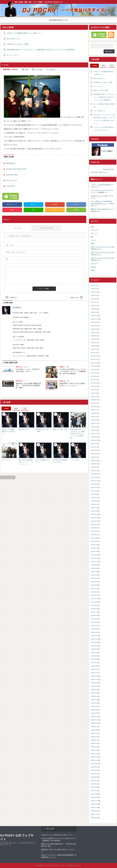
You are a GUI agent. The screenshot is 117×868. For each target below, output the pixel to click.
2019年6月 (94, 299)
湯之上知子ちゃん (13, 39)
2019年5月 (94, 302)
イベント (27, 381)
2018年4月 (94, 343)
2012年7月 (94, 572)
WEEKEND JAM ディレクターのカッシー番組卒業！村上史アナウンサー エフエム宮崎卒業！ (41, 50)
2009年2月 (94, 710)
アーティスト (95, 230)
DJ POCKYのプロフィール (59, 20)
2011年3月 (94, 626)
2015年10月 (94, 440)
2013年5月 (94, 538)
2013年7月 (94, 531)
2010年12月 (94, 636)
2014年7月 (94, 491)
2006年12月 (94, 797)
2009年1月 (94, 713)
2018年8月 (94, 329)
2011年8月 (94, 609)
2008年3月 (94, 747)
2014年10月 (94, 481)
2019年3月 (94, 309)
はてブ (76, 204)
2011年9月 (94, 605)
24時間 (6, 409)
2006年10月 (94, 804)
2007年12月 (94, 757)
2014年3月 (94, 504)
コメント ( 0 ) (17, 228)
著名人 (93, 227)
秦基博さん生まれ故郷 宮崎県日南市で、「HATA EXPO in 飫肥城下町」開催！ (28, 386)
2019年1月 (94, 312)
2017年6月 (94, 376)
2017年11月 (94, 359)
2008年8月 (94, 730)
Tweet (34, 204)
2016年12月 (94, 397)
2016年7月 (94, 410)
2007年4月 (94, 784)
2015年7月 (94, 450)
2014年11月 (94, 477)
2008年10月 (94, 723)
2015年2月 (94, 467)
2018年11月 (94, 319)
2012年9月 (94, 565)
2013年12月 (94, 514)
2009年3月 (94, 706)
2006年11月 (94, 801)
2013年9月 (94, 525)
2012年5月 (94, 578)
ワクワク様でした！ (100, 111)
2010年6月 (94, 656)
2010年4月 (94, 663)
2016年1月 (94, 430)
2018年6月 (94, 336)
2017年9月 (94, 366)
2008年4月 (94, 743)
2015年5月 (94, 457)
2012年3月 (94, 585)
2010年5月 (94, 659)
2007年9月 (94, 767)
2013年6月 (94, 535)
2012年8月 (94, 568)
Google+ (55, 204)
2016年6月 (94, 413)
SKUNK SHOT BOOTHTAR (16, 169)
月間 (25, 409)
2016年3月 (94, 423)
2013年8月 (94, 528)
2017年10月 (94, 363)
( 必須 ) (10, 245)
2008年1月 (94, 754)
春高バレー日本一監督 (60, 429)
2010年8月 (94, 649)
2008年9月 (94, 727)
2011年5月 (94, 619)
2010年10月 (94, 642)
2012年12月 (94, 555)
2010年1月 (94, 673)
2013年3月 (94, 545)
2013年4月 (94, 541)
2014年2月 (94, 508)
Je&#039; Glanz (12, 175)
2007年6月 (94, 777)
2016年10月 (94, 400)
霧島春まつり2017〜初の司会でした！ (102, 209)
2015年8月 (94, 447)
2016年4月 (94, 420)
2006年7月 (94, 814)
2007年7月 (94, 774)
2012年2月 (94, 589)
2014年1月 (94, 511)
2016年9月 (94, 403)
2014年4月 (94, 501)
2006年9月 (94, 808)
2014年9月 (94, 484)
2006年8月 (94, 811)
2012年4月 (94, 582)
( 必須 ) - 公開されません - (16, 252)
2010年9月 (94, 646)
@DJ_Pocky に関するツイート (100, 172)
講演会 (93, 243)
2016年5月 (94, 417)
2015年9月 (94, 444)
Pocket (12, 210)
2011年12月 (94, 595)
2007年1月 (94, 794)
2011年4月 (94, 622)
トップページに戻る (8, 477)
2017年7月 (94, 373)
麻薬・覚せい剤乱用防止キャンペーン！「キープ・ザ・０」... (26, 462)
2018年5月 (94, 339)
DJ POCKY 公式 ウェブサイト (17, 837)
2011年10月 (94, 602)
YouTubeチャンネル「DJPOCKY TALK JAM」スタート (57, 835)
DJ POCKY (52, 69)
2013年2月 (94, 548)
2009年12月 (94, 676)
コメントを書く (39, 69)
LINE (33, 210)
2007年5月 (94, 781)
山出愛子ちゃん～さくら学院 (99, 196)
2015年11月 (94, 437)
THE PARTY (11, 186)
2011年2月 (94, 629)
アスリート (94, 233)
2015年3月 (94, 464)
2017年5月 (94, 380)
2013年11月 (94, 518)
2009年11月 (94, 679)
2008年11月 (94, 720)
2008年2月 (94, 750)
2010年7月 (94, 653)
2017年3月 (94, 386)
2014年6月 (94, 494)
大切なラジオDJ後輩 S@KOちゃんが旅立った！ (25, 33)
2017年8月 (94, 370)
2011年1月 (94, 632)
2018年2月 (94, 349)
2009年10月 (94, 683)
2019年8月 (94, 295)
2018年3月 (94, 346)
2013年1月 (94, 551)
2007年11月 (94, 760)
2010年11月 (94, 639)
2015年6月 (94, 454)
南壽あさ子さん (75, 297)
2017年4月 (94, 383)
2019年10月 (94, 292)
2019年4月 (94, 306)
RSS (55, 210)
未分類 (26, 69)
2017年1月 (94, 393)
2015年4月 (94, 461)
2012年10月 (94, 562)
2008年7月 (94, 733)
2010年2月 (94, 669)
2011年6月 (94, 615)
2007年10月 (94, 764)
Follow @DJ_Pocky (108, 169)
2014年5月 (94, 498)
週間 (16, 409)
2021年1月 (94, 285)
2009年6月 (94, 696)
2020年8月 (94, 289)
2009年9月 (94, 686)
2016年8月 (94, 407)
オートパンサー (13, 55)
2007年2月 (94, 791)
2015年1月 (94, 471)
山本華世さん (13, 297)
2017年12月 (94, 356)
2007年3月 (94, 787)
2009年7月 (94, 693)
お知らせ (26, 367)
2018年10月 (94, 322)
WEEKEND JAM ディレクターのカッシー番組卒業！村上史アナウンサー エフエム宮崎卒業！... (78, 434)
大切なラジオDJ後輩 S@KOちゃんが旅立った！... (9, 432)
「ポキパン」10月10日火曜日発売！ (101, 185)
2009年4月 (94, 703)
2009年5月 (94, 700)
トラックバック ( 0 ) (47, 228)
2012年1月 (94, 592)
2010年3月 (94, 666)
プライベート (95, 263)
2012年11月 (94, 558)
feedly (76, 210)
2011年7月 (94, 612)
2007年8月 (94, 770)
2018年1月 (94, 353)
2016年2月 (94, 427)
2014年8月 (94, 487)
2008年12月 (94, 717)
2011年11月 (94, 599)
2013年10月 (94, 521)
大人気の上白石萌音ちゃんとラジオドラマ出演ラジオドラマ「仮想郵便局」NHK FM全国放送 (73, 371)
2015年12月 (94, 434)
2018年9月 (94, 326)
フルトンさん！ (75, 460)
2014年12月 (94, 474)
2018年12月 (94, 316)
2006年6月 (94, 818)
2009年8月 (94, 690)
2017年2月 (94, 390)
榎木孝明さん (11, 163)
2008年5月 (94, 740)
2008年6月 (94, 737)
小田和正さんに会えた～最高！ (18, 44)
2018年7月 (94, 333)
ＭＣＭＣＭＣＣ (12, 180)
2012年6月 (94, 575)
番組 (68, 367)
